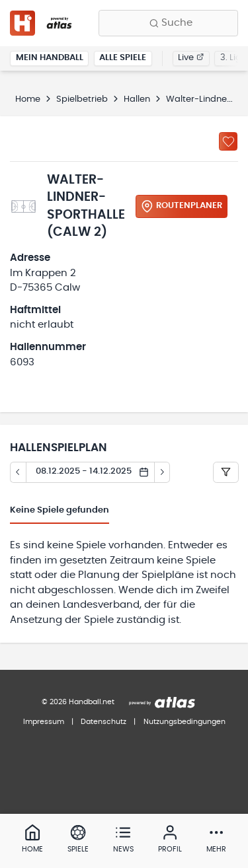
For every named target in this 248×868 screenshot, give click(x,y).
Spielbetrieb (82, 99)
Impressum (44, 722)
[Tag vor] (163, 472)
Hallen (137, 99)
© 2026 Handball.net (78, 702)
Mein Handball (50, 58)
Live (191, 58)
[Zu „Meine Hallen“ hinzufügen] (228, 141)
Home (28, 99)
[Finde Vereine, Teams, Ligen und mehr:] (168, 23)
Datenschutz (103, 722)
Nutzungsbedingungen (185, 722)
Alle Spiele (123, 58)
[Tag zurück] (18, 472)
